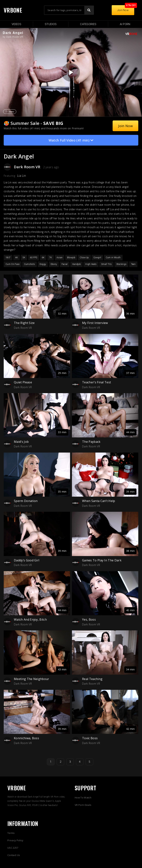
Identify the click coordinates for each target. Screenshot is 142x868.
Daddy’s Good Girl (27, 560)
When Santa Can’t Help (99, 501)
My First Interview (95, 323)
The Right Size (24, 323)
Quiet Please (23, 382)
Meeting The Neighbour (32, 679)
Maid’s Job (21, 442)
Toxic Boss (90, 738)
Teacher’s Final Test (97, 382)
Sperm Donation (26, 501)
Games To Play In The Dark (102, 560)
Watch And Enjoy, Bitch (30, 619)
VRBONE (13, 10)
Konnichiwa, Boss (26, 738)
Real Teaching (92, 679)
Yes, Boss (89, 619)
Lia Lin (21, 176)
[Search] (89, 10)
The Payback (91, 442)
